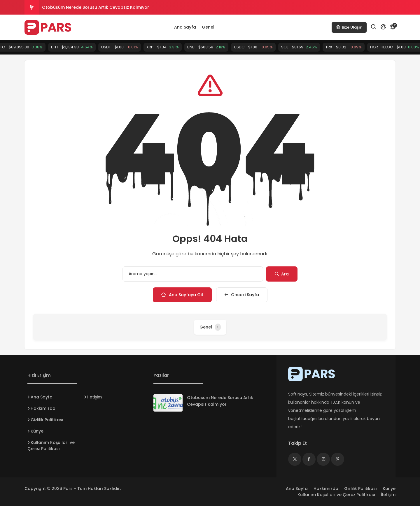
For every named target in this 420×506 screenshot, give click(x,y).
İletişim (94, 397)
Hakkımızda (43, 408)
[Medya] (295, 459)
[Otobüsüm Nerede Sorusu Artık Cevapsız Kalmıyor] (168, 403)
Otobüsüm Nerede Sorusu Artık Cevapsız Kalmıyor (96, 7)
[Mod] (383, 27)
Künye (37, 431)
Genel (208, 27)
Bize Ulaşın (349, 27)
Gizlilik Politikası (47, 420)
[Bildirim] (393, 27)
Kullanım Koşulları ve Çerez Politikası (51, 446)
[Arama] (374, 27)
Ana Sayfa (185, 27)
